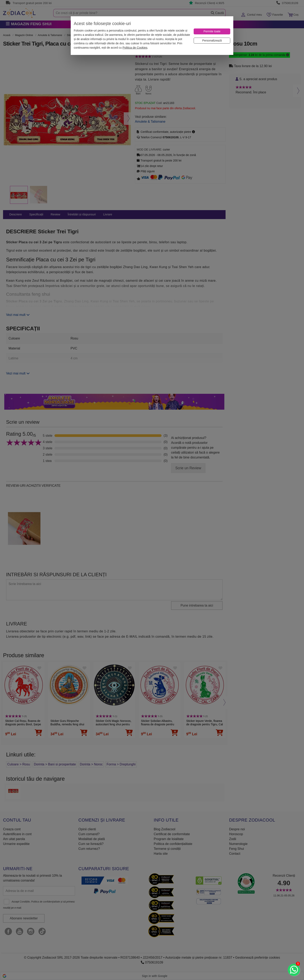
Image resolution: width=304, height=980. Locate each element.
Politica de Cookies (135, 48)
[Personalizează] (212, 41)
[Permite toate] (212, 31)
